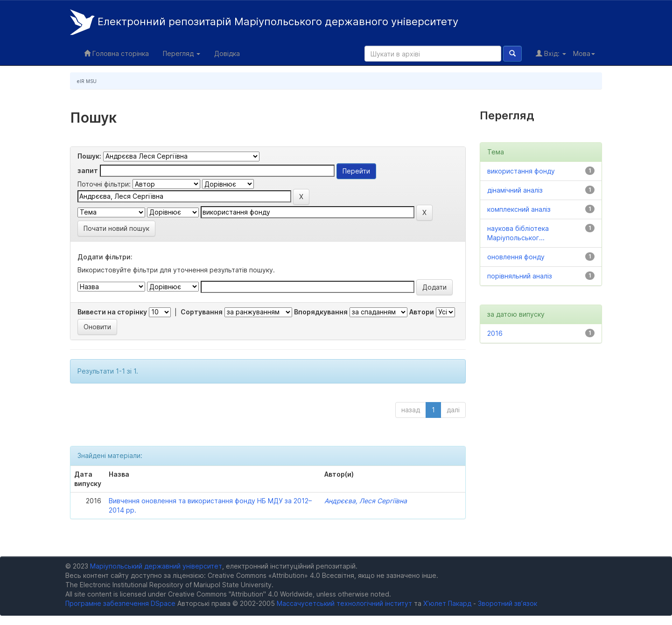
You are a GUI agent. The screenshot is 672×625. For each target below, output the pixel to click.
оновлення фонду (516, 257)
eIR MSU (87, 81)
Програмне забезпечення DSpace (120, 603)
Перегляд (182, 53)
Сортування (202, 312)
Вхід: (551, 53)
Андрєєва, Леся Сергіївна (366, 501)
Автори (422, 312)
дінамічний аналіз (515, 190)
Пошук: (89, 156)
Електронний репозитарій (264, 22)
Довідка (227, 53)
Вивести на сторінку (112, 312)
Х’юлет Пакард (447, 603)
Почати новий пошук (116, 228)
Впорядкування (321, 312)
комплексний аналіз (519, 209)
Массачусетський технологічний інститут (344, 603)
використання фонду (521, 171)
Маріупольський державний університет (156, 566)
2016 (495, 333)
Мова (584, 53)
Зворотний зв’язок (507, 603)
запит (88, 170)
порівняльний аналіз (520, 276)
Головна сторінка (116, 53)
